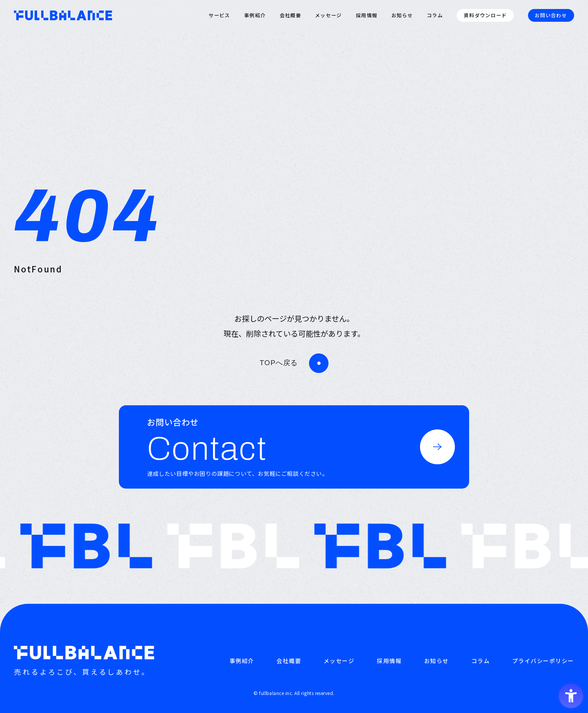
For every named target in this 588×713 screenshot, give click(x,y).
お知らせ (402, 15)
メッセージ (328, 15)
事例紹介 (255, 15)
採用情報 (367, 15)
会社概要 (290, 15)
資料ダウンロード (485, 15)
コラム (435, 15)
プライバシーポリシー (543, 661)
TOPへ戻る (279, 363)
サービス (219, 15)
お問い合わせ (551, 15)
